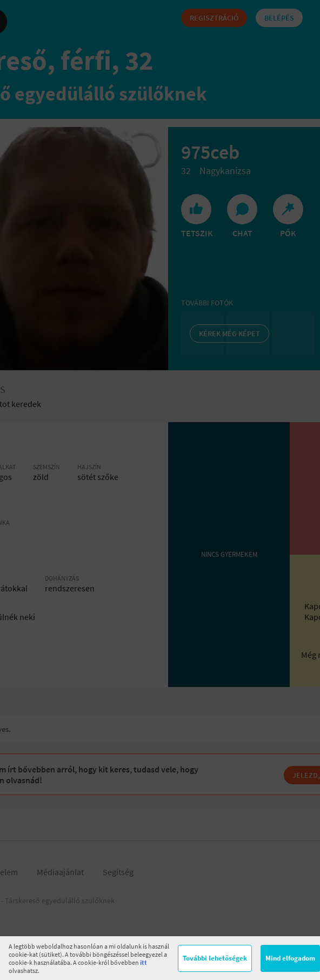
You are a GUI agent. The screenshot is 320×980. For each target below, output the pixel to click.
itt (144, 962)
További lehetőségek (215, 958)
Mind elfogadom (290, 958)
